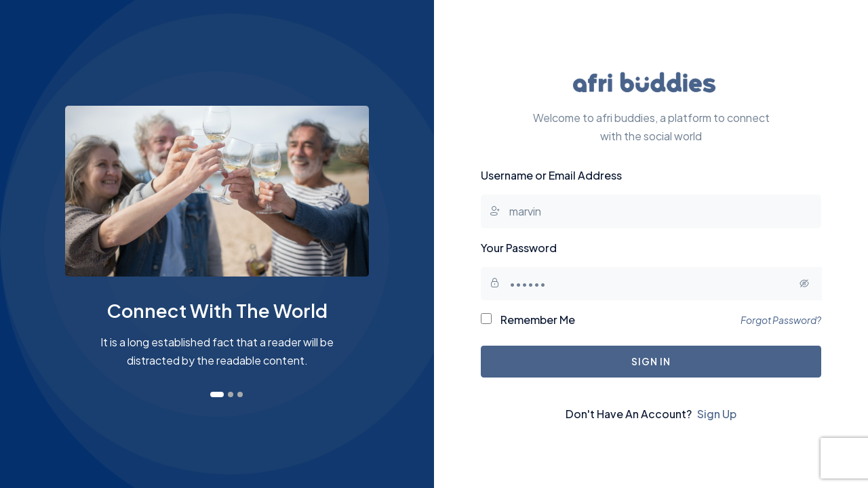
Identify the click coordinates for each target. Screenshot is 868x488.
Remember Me (528, 320)
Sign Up (717, 414)
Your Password (519, 248)
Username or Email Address (551, 175)
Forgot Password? (781, 320)
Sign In (651, 361)
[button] (217, 394)
